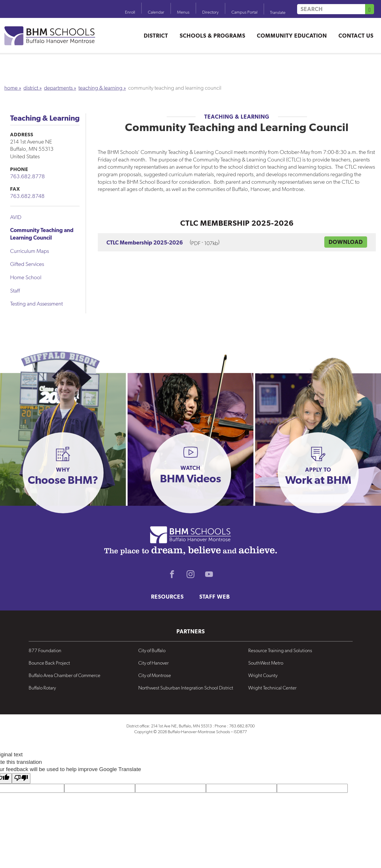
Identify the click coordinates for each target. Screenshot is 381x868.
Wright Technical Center (272, 688)
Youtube (209, 574)
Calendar (156, 12)
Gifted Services (27, 264)
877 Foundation (45, 650)
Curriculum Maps (30, 251)
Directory (210, 12)
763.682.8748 (27, 196)
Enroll (130, 12)
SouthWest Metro (266, 663)
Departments (58, 88)
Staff (15, 291)
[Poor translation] (21, 778)
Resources (167, 597)
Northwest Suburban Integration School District (186, 688)
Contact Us (356, 36)
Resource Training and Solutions (280, 650)
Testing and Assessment (36, 304)
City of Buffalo (152, 650)
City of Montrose (155, 675)
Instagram (191, 574)
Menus (183, 12)
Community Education (292, 36)
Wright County (263, 675)
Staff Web (215, 597)
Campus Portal (244, 12)
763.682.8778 (27, 176)
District (156, 36)
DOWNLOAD (346, 242)
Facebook (172, 574)
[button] (63, 473)
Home (11, 88)
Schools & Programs (212, 36)
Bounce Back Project (49, 663)
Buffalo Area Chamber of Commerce (65, 675)
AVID (16, 217)
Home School (26, 277)
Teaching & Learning (100, 88)
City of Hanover (153, 663)
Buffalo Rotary (42, 688)
